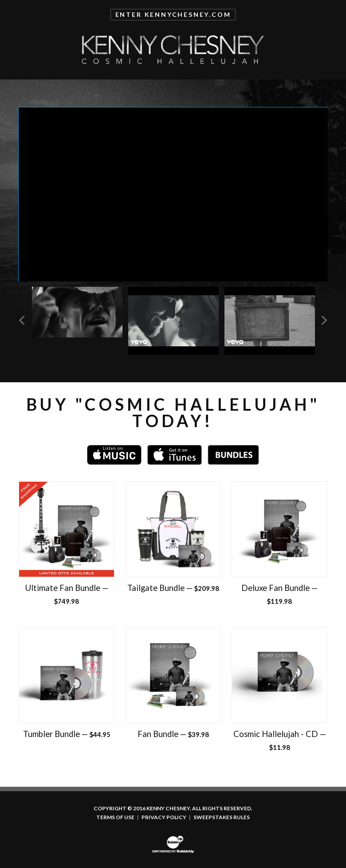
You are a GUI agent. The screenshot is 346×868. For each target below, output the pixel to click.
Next (324, 320)
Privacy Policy (164, 817)
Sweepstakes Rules (222, 817)
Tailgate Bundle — (173, 588)
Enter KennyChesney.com (173, 14)
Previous (23, 320)
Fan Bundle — (173, 734)
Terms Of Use (115, 817)
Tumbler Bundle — (67, 734)
